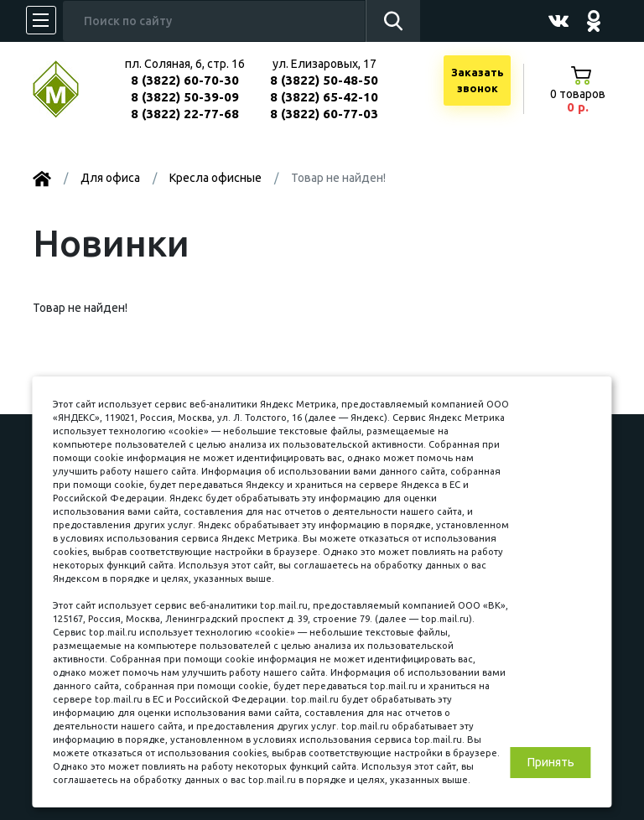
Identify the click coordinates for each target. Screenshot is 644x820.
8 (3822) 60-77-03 (324, 114)
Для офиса (110, 178)
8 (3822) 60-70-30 (185, 80)
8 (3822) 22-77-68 (185, 114)
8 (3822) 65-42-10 (324, 97)
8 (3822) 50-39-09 (185, 97)
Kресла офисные (216, 178)
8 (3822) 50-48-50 (324, 80)
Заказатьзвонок (478, 80)
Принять (551, 762)
